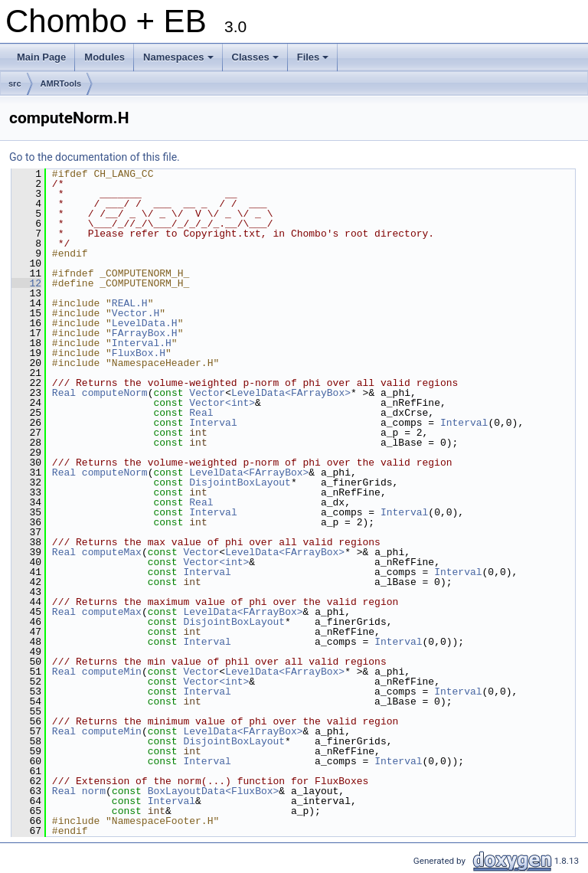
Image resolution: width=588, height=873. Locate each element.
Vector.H (136, 313)
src (15, 83)
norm (94, 791)
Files (314, 61)
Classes (256, 61)
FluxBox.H (139, 353)
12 (26, 283)
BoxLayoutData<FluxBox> (214, 791)
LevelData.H (145, 323)
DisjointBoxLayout (240, 482)
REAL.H (130, 303)
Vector (207, 393)
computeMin (112, 672)
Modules (105, 57)
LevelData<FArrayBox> (291, 393)
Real (64, 393)
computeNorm (115, 393)
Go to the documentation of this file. (95, 157)
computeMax (112, 552)
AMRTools (61, 83)
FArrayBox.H (145, 333)
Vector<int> (222, 403)
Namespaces (180, 61)
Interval (213, 423)
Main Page (41, 57)
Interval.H (142, 343)
